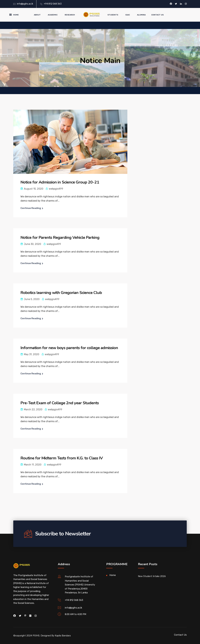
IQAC (128, 15)
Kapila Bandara (63, 636)
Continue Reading (31, 208)
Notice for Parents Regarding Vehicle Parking (60, 237)
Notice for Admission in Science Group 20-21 (60, 182)
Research (70, 15)
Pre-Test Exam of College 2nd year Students (60, 403)
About (37, 15)
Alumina (141, 15)
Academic (53, 15)
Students (113, 15)
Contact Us (157, 15)
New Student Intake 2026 (152, 576)
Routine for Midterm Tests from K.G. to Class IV (62, 458)
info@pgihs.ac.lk (25, 4)
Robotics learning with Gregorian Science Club (61, 293)
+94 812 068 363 (53, 4)
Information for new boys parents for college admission (69, 348)
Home (16, 15)
